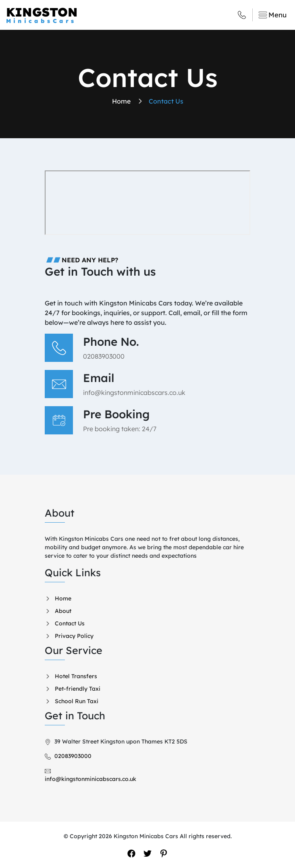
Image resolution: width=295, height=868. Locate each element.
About (63, 611)
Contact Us (70, 623)
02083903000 (104, 356)
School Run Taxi (77, 701)
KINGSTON (77, 15)
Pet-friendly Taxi (78, 689)
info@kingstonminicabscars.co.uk (134, 392)
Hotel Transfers (76, 676)
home (121, 101)
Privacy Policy (74, 636)
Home (63, 598)
